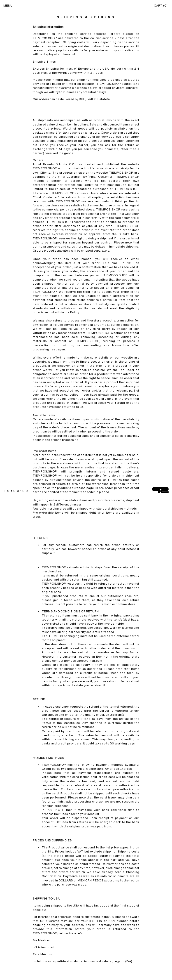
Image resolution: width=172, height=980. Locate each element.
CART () (161, 6)
